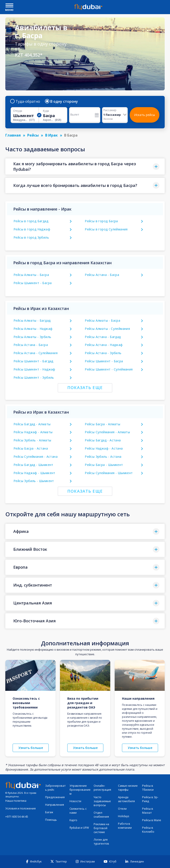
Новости (75, 801)
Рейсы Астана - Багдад (103, 337)
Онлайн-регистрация (102, 788)
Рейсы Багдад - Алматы (32, 424)
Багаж (49, 812)
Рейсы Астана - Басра (102, 275)
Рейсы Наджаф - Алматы (33, 432)
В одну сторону (62, 101)
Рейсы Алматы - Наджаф (33, 329)
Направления (55, 805)
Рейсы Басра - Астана (31, 448)
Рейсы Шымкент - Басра (33, 283)
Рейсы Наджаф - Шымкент (34, 473)
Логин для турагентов (101, 842)
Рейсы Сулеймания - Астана (36, 457)
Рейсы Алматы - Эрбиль (32, 337)
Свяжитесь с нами (78, 811)
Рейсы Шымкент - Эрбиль (34, 377)
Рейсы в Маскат (148, 811)
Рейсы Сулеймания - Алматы (107, 432)
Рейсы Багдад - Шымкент (33, 465)
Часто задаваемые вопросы (102, 801)
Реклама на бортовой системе (101, 828)
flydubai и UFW (79, 828)
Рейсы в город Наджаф (32, 229)
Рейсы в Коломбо (148, 830)
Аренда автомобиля (126, 799)
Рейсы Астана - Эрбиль (103, 353)
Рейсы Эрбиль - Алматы (32, 440)
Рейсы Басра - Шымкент (104, 465)
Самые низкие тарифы (128, 788)
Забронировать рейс (55, 788)
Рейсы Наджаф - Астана (104, 448)
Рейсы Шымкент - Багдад (33, 361)
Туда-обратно (25, 101)
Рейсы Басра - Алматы (102, 424)
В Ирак (51, 135)
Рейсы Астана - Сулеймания (36, 353)
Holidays (124, 816)
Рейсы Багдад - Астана (103, 440)
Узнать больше (31, 748)
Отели (122, 809)
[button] (85, 166)
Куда (46, 111)
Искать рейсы (145, 115)
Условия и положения (20, 808)
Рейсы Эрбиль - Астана (103, 457)
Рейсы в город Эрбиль (31, 237)
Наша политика (16, 801)
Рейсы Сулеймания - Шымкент (109, 473)
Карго (73, 820)
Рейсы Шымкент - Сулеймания (109, 369)
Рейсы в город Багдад (31, 221)
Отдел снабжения (101, 815)
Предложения (55, 797)
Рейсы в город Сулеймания (106, 229)
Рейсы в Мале (152, 820)
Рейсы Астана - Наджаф (104, 345)
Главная (13, 135)
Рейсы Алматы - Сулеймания (107, 329)
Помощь (51, 820)
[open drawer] (9, 6)
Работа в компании (125, 826)
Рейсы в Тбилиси (148, 788)
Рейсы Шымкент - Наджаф (34, 369)
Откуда (18, 111)
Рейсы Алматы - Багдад (32, 320)
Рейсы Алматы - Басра (31, 275)
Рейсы (33, 135)
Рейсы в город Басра (101, 221)
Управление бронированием (80, 790)
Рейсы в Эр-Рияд (150, 799)
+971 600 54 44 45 (17, 817)
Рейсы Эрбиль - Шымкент (34, 481)
